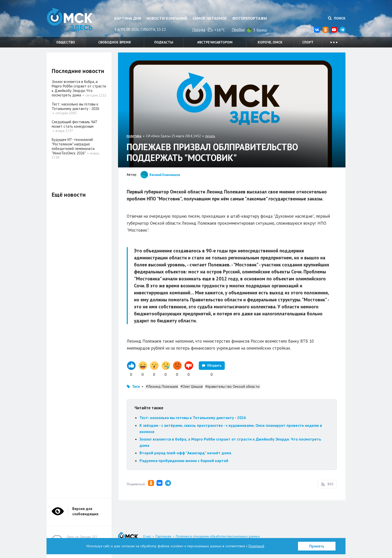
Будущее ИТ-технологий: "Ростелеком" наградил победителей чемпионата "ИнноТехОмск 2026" (73, 146)
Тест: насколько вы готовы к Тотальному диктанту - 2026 (193, 418)
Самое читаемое (210, 18)
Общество (66, 42)
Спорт (308, 42)
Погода (199, 29)
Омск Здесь (72, 20)
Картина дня (128, 18)
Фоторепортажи (249, 18)
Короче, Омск (270, 42)
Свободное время (114, 42)
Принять (317, 546)
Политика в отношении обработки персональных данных (218, 536)
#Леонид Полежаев (162, 386)
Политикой (256, 546)
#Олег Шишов (192, 386)
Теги (136, 386)
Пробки (238, 29)
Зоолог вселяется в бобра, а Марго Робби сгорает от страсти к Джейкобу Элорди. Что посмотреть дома (79, 88)
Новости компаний (167, 18)
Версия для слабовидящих (85, 511)
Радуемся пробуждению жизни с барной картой (184, 461)
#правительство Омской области (232, 386)
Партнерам (163, 536)
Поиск (337, 18)
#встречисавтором (215, 42)
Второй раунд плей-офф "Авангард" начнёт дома (185, 453)
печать (210, 136)
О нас (147, 536)
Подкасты (164, 42)
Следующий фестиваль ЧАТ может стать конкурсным (75, 124)
